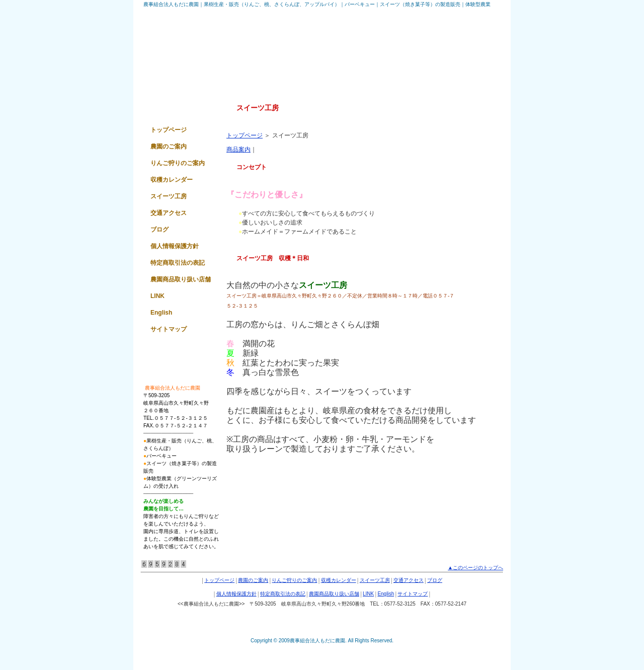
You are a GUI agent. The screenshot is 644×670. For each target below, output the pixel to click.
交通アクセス (169, 213)
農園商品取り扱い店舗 (181, 279)
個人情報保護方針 (175, 246)
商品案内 (238, 150)
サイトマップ (169, 329)
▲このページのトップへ (475, 568)
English (161, 313)
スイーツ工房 (169, 196)
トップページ (245, 135)
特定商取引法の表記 (178, 263)
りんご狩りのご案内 (178, 163)
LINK (157, 296)
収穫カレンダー (172, 180)
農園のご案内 (169, 146)
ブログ (159, 230)
